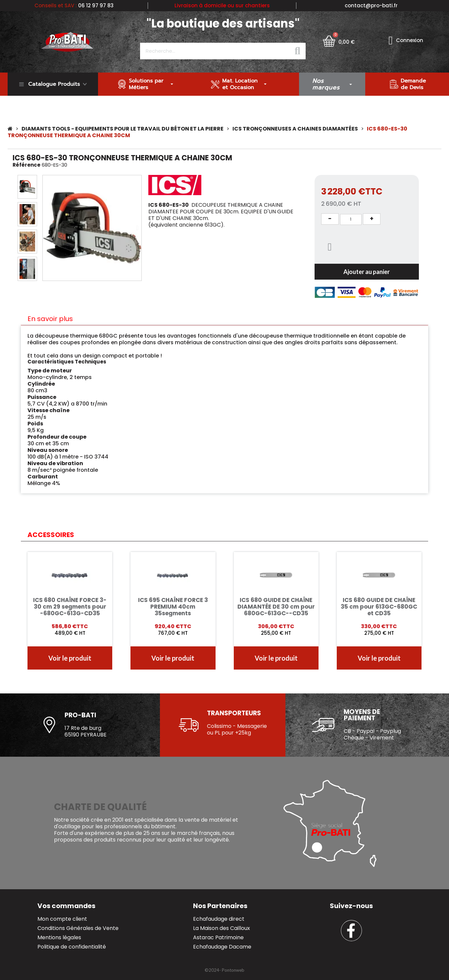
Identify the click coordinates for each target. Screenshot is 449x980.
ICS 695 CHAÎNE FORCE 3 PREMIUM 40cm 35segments (173, 607)
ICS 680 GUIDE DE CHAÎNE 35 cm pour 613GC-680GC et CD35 (379, 607)
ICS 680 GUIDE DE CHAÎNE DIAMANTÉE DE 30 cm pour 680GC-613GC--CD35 (276, 607)
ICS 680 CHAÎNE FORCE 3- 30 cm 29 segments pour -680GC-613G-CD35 (70, 607)
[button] (47, 228)
